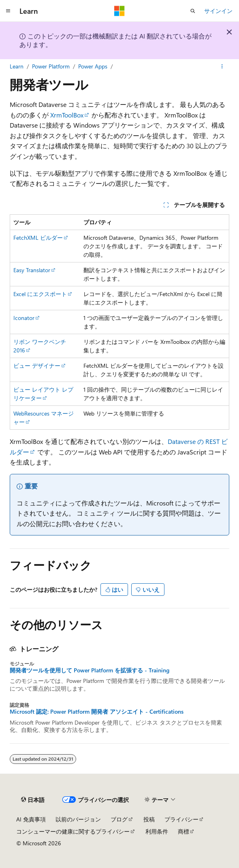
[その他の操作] (222, 66)
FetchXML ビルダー (38, 238)
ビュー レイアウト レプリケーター (43, 394)
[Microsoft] (119, 11)
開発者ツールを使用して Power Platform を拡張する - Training (90, 670)
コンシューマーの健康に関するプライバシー (73, 831)
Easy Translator (32, 270)
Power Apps (93, 66)
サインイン (218, 11)
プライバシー (181, 819)
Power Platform (51, 66)
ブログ (119, 819)
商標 (184, 831)
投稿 (149, 819)
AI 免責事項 (31, 819)
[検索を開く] (193, 11)
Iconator (24, 318)
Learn (17, 66)
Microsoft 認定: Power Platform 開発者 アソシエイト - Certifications (97, 712)
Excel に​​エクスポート (40, 294)
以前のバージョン (78, 819)
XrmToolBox (67, 115)
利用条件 (157, 831)
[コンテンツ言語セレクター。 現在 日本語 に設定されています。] (33, 800)
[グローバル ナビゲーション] (8, 11)
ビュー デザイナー (37, 366)
